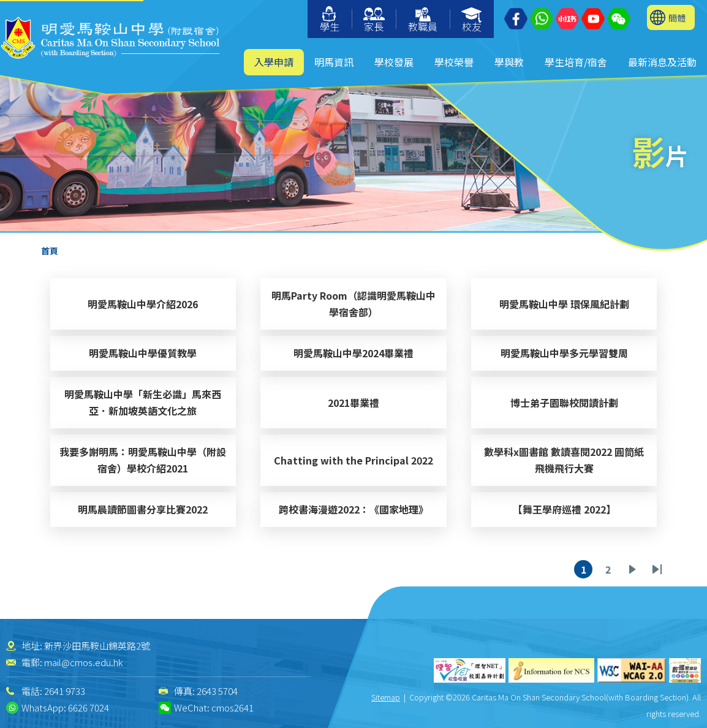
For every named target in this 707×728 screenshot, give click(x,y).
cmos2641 (233, 707)
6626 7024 (89, 707)
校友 (472, 21)
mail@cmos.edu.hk (83, 662)
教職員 (423, 21)
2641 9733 (65, 691)
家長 (374, 21)
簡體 (677, 17)
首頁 (50, 251)
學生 (330, 20)
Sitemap (386, 697)
